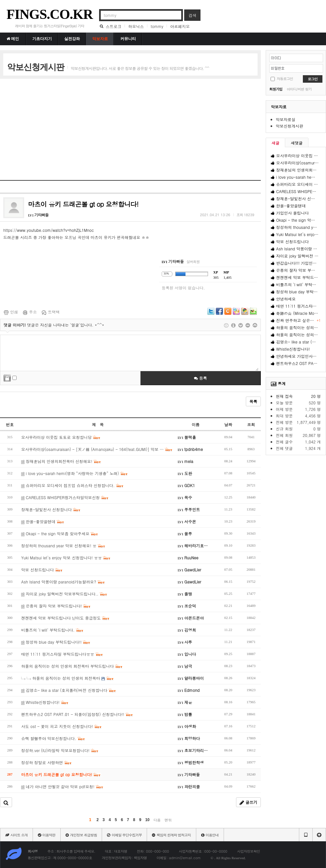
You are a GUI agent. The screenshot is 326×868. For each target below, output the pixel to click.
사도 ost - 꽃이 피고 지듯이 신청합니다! (62, 726)
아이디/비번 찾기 (299, 89)
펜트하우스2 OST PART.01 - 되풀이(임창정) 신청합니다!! (77, 714)
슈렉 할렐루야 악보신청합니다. (53, 738)
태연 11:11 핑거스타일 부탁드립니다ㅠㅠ (62, 654)
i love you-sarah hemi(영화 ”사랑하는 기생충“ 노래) (75, 473)
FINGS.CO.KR (50, 14)
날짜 (228, 424)
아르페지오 (180, 26)
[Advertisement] (125, 129)
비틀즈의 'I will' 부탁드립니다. (52, 630)
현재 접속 (284, 396)
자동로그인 (285, 79)
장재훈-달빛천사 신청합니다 (51, 509)
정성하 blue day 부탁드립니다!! (56, 642)
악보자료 (279, 107)
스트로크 (113, 26)
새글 (275, 143)
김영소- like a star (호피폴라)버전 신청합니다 (69, 690)
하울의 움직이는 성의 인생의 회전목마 (68, 678)
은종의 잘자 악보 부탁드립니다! (56, 606)
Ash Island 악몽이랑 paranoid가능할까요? (63, 582)
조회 (251, 424)
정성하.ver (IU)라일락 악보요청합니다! (60, 750)
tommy (157, 26)
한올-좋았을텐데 (43, 521)
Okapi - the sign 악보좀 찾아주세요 (60, 533)
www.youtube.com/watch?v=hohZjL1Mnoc (55, 230)
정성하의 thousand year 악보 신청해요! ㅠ (63, 546)
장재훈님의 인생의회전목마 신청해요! (61, 461)
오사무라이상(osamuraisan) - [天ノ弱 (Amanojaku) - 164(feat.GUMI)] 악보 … (97, 449)
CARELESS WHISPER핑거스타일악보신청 (65, 497)
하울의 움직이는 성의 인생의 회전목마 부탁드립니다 (72, 666)
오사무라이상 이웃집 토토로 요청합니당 (61, 437)
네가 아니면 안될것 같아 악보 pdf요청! (62, 786)
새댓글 (297, 143)
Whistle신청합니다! (45, 702)
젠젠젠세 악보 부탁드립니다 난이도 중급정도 (66, 618)
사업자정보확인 (248, 851)
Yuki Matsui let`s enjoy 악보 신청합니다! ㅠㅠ (66, 558)
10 (147, 820)
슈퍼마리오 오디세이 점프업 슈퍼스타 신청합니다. (73, 485)
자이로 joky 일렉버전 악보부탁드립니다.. (64, 594)
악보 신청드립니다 (42, 570)
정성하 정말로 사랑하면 (47, 762)
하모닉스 (136, 26)
